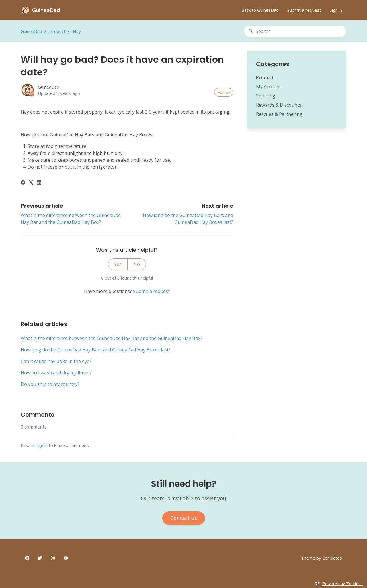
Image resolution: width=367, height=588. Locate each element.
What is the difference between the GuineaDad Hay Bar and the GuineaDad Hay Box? (112, 338)
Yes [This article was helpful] (118, 264)
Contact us (184, 518)
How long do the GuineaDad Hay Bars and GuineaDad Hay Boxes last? (96, 350)
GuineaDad (31, 31)
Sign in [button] (336, 10)
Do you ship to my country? (50, 384)
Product (57, 31)
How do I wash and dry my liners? (56, 373)
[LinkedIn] (39, 183)
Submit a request (304, 10)
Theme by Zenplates (322, 558)
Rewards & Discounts (279, 105)
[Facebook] (23, 183)
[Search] (295, 31)
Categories (273, 64)
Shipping (266, 96)
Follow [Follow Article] (224, 92)
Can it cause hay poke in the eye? (56, 361)
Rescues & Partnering (279, 114)
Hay (77, 31)
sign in (41, 445)
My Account (269, 87)
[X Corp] (31, 183)
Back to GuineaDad (260, 10)
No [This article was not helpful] (137, 264)
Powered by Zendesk (342, 584)
